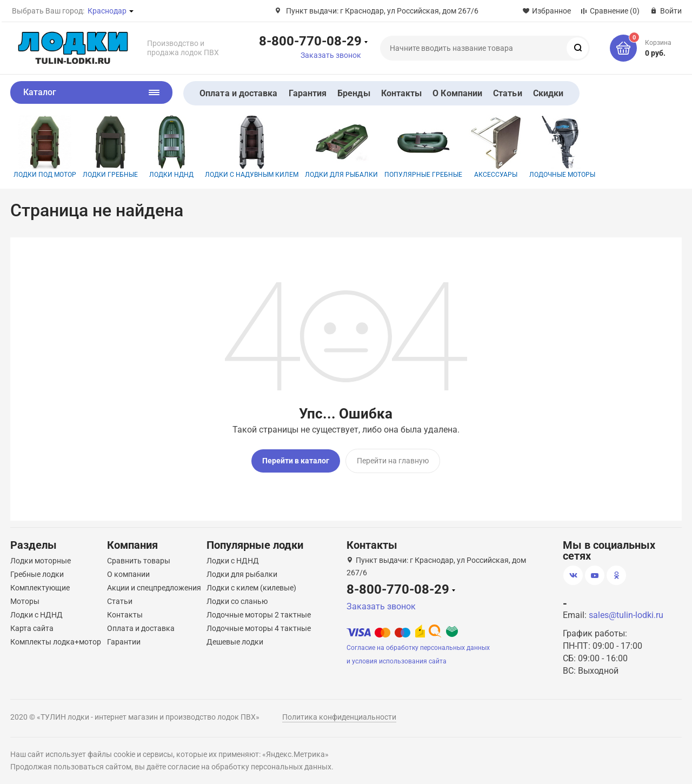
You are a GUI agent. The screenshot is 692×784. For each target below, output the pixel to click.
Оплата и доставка (238, 93)
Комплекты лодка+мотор (56, 639)
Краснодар (107, 11)
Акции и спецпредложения (154, 585)
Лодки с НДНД (36, 612)
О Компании (457, 93)
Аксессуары (496, 147)
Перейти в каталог (296, 461)
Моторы (25, 599)
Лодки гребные (110, 147)
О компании (128, 572)
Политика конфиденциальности (339, 714)
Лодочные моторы (562, 147)
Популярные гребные (423, 147)
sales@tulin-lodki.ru (626, 612)
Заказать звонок (331, 55)
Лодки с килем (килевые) (251, 585)
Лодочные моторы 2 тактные (259, 612)
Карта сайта (32, 626)
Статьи (507, 93)
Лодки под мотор (45, 147)
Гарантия (308, 93)
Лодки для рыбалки (341, 147)
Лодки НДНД (171, 147)
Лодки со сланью (237, 599)
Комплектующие (40, 585)
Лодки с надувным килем (252, 147)
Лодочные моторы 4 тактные (259, 626)
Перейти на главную (393, 461)
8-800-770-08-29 (310, 41)
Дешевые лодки (235, 639)
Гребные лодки (37, 572)
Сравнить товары (139, 558)
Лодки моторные (41, 558)
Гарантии (124, 639)
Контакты (402, 93)
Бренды (354, 93)
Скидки (548, 93)
